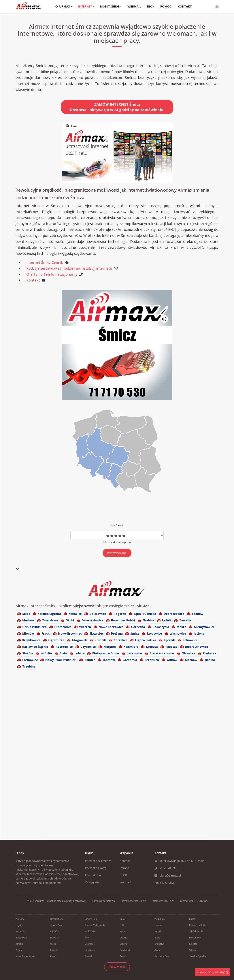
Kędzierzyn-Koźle (198, 925)
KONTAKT (185, 7)
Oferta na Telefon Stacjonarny (52, 274)
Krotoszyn (159, 944)
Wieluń (193, 950)
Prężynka (210, 653)
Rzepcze (171, 647)
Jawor (157, 950)
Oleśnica (124, 938)
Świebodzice (126, 950)
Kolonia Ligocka (49, 614)
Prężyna (117, 634)
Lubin (122, 925)
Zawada (185, 620)
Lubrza (80, 653)
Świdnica (20, 931)
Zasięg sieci (93, 882)
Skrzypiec (96, 634)
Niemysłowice (204, 627)
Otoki (70, 620)
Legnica (19, 925)
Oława (53, 944)
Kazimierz (131, 647)
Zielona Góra (91, 919)
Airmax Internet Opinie (133, 901)
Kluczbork (90, 950)
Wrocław (20, 919)
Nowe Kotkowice (111, 627)
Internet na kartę (96, 868)
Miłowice (75, 614)
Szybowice (154, 634)
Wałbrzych (160, 919)
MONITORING (110, 7)
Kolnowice (190, 640)
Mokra (182, 627)
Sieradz (158, 931)
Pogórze (120, 614)
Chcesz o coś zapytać (213, 972)
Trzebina (29, 666)
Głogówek (80, 640)
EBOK (151, 7)
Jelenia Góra (56, 925)
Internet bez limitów (98, 861)
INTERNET (85, 7)
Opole (123, 919)
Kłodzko (193, 944)
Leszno (158, 925)
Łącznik (169, 640)
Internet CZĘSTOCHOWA (194, 901)
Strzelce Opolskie (198, 956)
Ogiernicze (56, 640)
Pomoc (124, 868)
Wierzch (85, 627)
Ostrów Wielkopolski (95, 925)
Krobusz (152, 647)
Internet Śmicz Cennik (45, 262)
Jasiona (199, 634)
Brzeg (157, 938)
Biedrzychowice (197, 647)
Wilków (172, 660)
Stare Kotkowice (162, 653)
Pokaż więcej (117, 967)
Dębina (210, 660)
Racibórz (55, 931)
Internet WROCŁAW (163, 901)
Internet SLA (93, 875)
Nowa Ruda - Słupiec (26, 956)
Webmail (125, 882)
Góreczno (138, 627)
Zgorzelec (90, 944)
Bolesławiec (21, 938)
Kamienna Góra (162, 956)
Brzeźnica (152, 660)
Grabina (149, 620)
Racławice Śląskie (35, 647)
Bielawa (124, 944)
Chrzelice (121, 640)
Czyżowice (88, 647)
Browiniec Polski (123, 620)
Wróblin (46, 653)
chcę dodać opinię (119, 542)
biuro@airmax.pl (168, 876)
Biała (63, 653)
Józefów (109, 660)
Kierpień (110, 647)
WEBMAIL (134, 7)
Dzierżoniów (195, 938)
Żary (87, 938)
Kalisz (192, 919)
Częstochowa (57, 919)
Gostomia (130, 660)
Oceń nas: (117, 525)
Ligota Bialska (146, 640)
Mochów (191, 660)
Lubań (53, 956)
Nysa (122, 931)
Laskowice (134, 653)
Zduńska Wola (196, 931)
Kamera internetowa (103, 901)
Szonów (198, 614)
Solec (26, 614)
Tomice (90, 660)
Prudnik (100, 640)
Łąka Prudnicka (145, 614)
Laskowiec (30, 660)
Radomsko (90, 931)
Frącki (46, 634)
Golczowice (98, 614)
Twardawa (50, 620)
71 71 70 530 (166, 868)
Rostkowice (64, 647)
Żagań (19, 950)
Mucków (28, 620)
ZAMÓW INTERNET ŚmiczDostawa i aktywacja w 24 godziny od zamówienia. (117, 107)
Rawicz (123, 956)
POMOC (166, 7)
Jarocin (19, 944)
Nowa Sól (55, 938)
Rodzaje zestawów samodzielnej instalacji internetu (69, 268)
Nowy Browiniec (70, 634)
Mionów (28, 634)
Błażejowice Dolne (106, 653)
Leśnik (167, 620)
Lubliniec (55, 950)
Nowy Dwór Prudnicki (61, 660)
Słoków (28, 653)
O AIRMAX (63, 7)
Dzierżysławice (93, 620)
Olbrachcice (63, 627)
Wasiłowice (178, 634)
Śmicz (135, 634)
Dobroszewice (174, 614)
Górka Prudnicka (34, 627)
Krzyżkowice (31, 640)
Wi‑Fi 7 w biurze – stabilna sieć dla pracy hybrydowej (56, 901)
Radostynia (161, 627)
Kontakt (33, 280)
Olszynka (188, 653)
